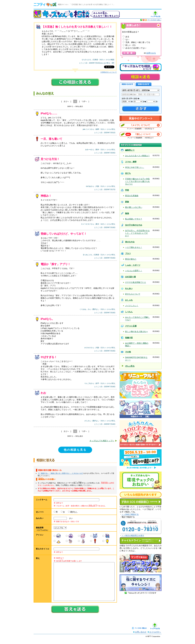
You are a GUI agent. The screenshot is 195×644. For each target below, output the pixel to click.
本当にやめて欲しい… (135, 167)
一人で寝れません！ (134, 247)
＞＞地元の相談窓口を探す (133, 535)
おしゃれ (129, 300)
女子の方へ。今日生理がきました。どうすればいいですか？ (137, 233)
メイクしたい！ (132, 306)
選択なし (74, 512)
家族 (127, 202)
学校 (127, 190)
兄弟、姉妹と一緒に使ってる (138, 42)
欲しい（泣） (131, 45)
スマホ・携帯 (131, 162)
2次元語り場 (130, 277)
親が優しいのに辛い (134, 207)
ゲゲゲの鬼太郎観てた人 (136, 282)
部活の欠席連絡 (132, 196)
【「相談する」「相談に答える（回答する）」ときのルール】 (61, 473)
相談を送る (140, 77)
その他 (128, 352)
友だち (128, 173)
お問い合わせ (141, 637)
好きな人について (133, 294)
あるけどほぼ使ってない (136, 48)
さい (70, 518)
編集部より (130, 150)
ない (127, 39)
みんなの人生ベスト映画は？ (137, 156)
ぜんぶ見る (130, 366)
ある (127, 37)
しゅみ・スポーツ (133, 265)
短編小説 (129, 338)
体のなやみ (130, 242)
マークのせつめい (154, 20)
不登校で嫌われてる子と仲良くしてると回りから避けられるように (137, 181)
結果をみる (151, 53)
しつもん (129, 312)
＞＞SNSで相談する (130, 514)
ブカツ (128, 253)
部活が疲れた (131, 259)
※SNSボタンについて (109, 72)
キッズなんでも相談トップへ (102, 441)
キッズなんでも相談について (141, 67)
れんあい (129, 288)
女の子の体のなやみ (134, 225)
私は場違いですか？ (134, 219)
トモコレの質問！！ (134, 271)
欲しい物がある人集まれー (136, 331)
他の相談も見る (75, 450)
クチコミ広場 (131, 326)
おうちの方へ (155, 637)
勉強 (127, 213)
